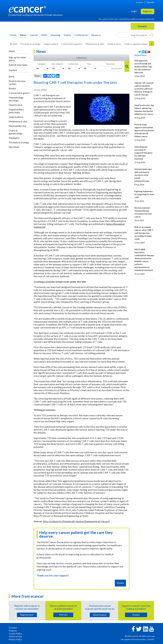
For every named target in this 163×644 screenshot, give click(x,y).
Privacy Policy (15, 639)
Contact (13, 628)
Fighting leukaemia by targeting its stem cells (144, 194)
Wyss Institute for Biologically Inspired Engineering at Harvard (76, 521)
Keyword (111, 64)
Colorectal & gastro (72, 44)
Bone (12, 76)
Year (89, 64)
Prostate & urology (30, 44)
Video (44, 35)
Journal (34, 35)
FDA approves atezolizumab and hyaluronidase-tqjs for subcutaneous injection (143, 67)
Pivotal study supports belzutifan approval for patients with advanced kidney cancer (144, 130)
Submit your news (18, 65)
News (23, 35)
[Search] (152, 35)
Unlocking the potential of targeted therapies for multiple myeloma (143, 153)
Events (67, 35)
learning (56, 35)
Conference (73, 64)
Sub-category (57, 64)
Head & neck (114, 44)
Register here (27, 615)
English (140, 2)
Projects (13, 631)
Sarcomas (14, 147)
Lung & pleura (51, 44)
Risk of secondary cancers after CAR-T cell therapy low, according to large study (144, 233)
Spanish (150, 2)
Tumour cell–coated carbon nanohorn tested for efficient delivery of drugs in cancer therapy (144, 89)
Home (13, 35)
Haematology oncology (16, 99)
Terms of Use (15, 636)
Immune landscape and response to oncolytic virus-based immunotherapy (143, 175)
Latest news (81, 58)
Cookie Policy (15, 634)
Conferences (81, 35)
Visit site (63, 615)
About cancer (100, 615)
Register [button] (148, 11)
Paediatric (14, 138)
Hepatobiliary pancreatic (16, 111)
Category (41, 64)
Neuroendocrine (17, 126)
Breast (14, 44)
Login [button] (134, 11)
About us (96, 35)
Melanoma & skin (95, 44)
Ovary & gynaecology (136, 44)
